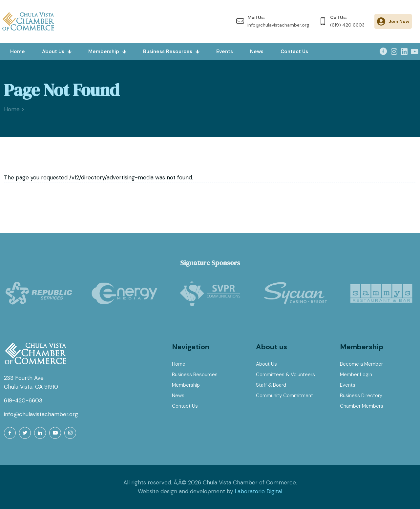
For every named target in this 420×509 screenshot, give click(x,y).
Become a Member (361, 364)
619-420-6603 (23, 400)
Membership (186, 385)
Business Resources (195, 375)
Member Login (356, 375)
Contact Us (185, 406)
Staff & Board (271, 385)
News (178, 396)
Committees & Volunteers (285, 375)
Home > (14, 109)
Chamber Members (362, 406)
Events (348, 385)
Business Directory (361, 396)
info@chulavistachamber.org (41, 414)
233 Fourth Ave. (24, 378)
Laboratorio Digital (258, 491)
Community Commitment (284, 396)
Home (179, 364)
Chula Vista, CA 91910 (31, 387)
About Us (266, 364)
